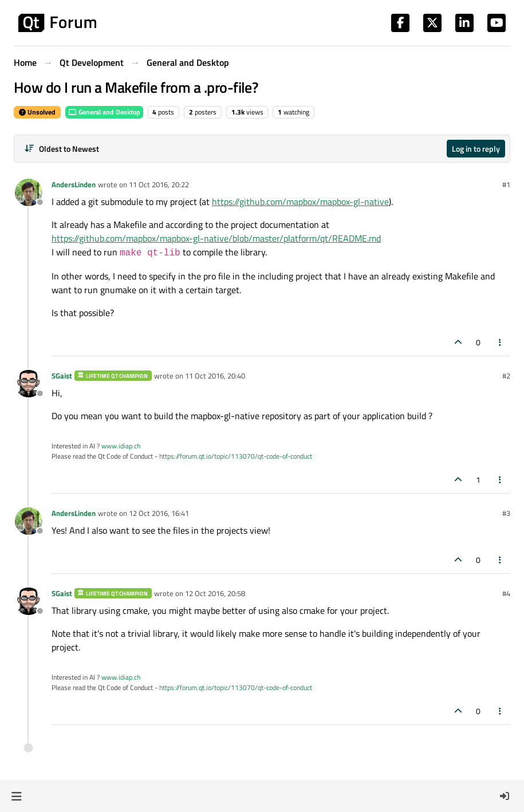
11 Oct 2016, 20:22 (159, 184)
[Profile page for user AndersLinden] (29, 192)
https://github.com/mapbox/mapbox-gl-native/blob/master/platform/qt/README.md (216, 238)
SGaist (62, 376)
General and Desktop (104, 112)
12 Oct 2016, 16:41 (159, 513)
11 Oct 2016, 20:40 (215, 376)
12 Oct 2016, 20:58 (215, 593)
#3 (506, 513)
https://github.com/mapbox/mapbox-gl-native (300, 202)
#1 (506, 184)
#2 (506, 376)
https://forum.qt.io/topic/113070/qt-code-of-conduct (236, 456)
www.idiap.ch (121, 446)
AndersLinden (74, 184)
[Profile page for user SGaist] (29, 384)
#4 (506, 593)
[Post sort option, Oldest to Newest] (62, 149)
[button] (16, 796)
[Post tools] (501, 342)
